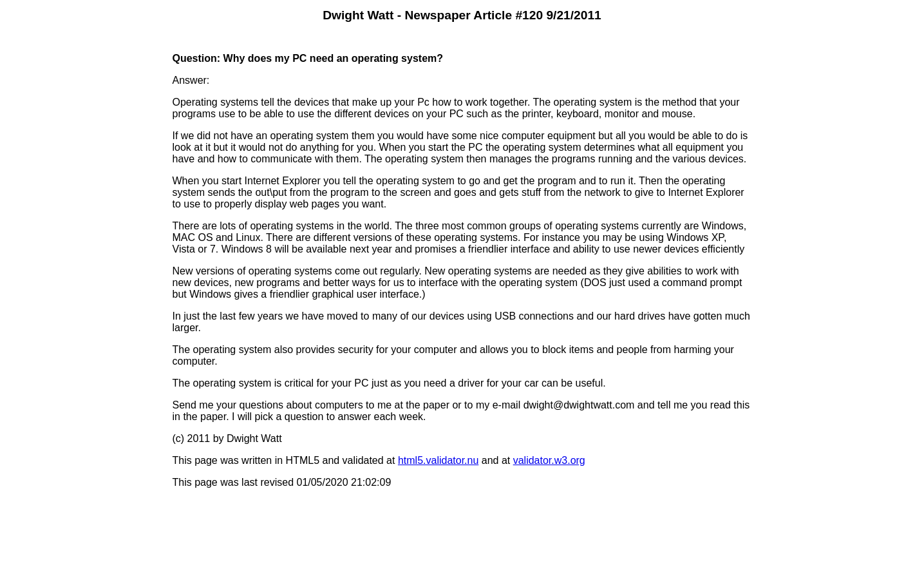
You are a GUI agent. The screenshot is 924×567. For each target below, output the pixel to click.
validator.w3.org (549, 460)
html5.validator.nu (438, 460)
